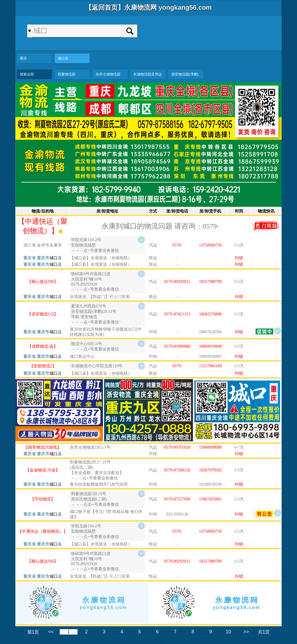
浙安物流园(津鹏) (185, 74)
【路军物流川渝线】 (43, 447)
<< (51, 632)
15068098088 (210, 447)
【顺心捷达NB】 (42, 282)
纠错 (239, 258)
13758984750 (210, 245)
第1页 (33, 632)
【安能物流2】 (43, 366)
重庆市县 (49, 258)
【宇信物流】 (43, 499)
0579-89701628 (177, 447)
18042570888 (210, 314)
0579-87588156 (177, 470)
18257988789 (210, 282)
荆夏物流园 (67, 74)
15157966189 (210, 366)
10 (228, 632)
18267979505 (210, 470)
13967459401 (210, 499)
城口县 (63, 58)
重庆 (23, 58)
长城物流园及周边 (148, 74)
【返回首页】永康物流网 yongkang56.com (148, 8)
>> (246, 632)
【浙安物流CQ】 (42, 314)
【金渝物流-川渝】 (43, 470)
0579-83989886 (177, 346)
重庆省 (30, 258)
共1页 (264, 632)
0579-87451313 (177, 314)
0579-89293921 (177, 282)
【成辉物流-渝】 (43, 346)
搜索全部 (27, 74)
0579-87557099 (177, 499)
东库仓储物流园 (108, 74)
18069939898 (210, 346)
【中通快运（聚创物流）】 (43, 531)
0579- (177, 245)
